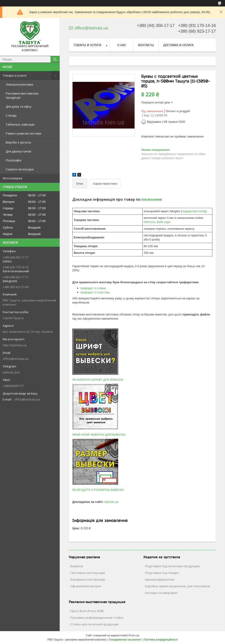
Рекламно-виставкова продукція (22, 95)
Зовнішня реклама (19, 84)
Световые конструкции (88, 573)
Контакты (146, 45)
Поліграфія (13, 160)
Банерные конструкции (88, 579)
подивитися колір (194, 211)
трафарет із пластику (95, 292)
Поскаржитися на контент (125, 640)
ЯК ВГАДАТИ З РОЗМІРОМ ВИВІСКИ (98, 490)
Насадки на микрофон (161, 593)
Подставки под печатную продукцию (173, 566)
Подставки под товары (162, 573)
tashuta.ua (111, 502)
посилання (152, 199)
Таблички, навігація (20, 124)
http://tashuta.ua (15, 345)
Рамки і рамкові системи (24, 133)
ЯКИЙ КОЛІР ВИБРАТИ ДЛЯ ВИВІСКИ (99, 435)
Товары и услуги (15, 75)
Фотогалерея (13, 178)
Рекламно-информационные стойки (97, 618)
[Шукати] (55, 59)
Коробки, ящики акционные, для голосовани (178, 586)
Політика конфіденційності (161, 640)
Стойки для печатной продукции (95, 624)
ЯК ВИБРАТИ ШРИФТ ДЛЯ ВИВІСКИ (98, 380)
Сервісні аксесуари (20, 169)
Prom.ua (134, 635)
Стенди (11, 115)
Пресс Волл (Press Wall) (87, 611)
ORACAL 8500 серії (157, 222)
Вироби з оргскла (18, 142)
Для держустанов (18, 151)
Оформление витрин (86, 586)
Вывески (77, 566)
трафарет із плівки (93, 288)
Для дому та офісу (19, 106)
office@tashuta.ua (16, 359)
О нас (122, 45)
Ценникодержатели (160, 579)
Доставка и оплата (178, 45)
